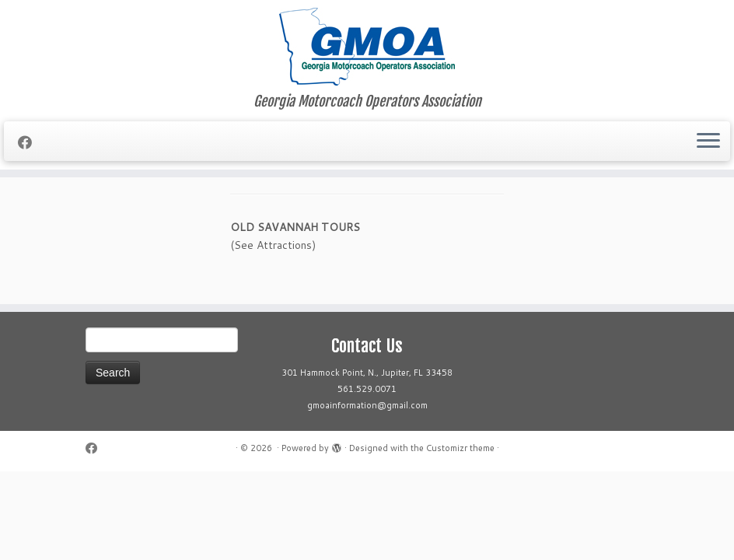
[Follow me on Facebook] (30, 142)
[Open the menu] (708, 142)
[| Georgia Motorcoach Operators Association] (367, 47)
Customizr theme (460, 448)
